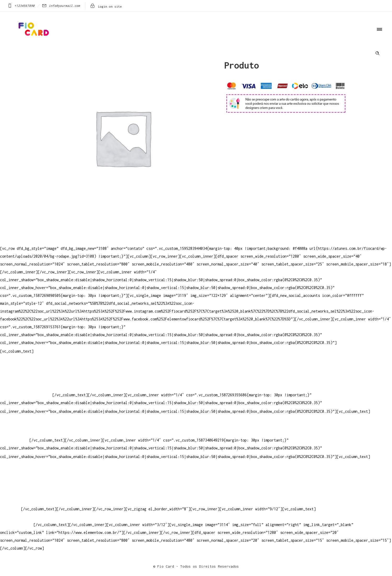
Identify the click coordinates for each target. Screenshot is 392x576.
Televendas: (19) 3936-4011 (27, 363)
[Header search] (377, 53)
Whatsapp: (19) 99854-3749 (26, 395)
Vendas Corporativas (20, 493)
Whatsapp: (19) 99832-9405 (26, 387)
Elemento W (10, 501)
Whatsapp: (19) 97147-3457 (26, 379)
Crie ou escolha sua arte (25, 478)
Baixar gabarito (16, 485)
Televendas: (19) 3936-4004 (27, 371)
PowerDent (9, 509)
